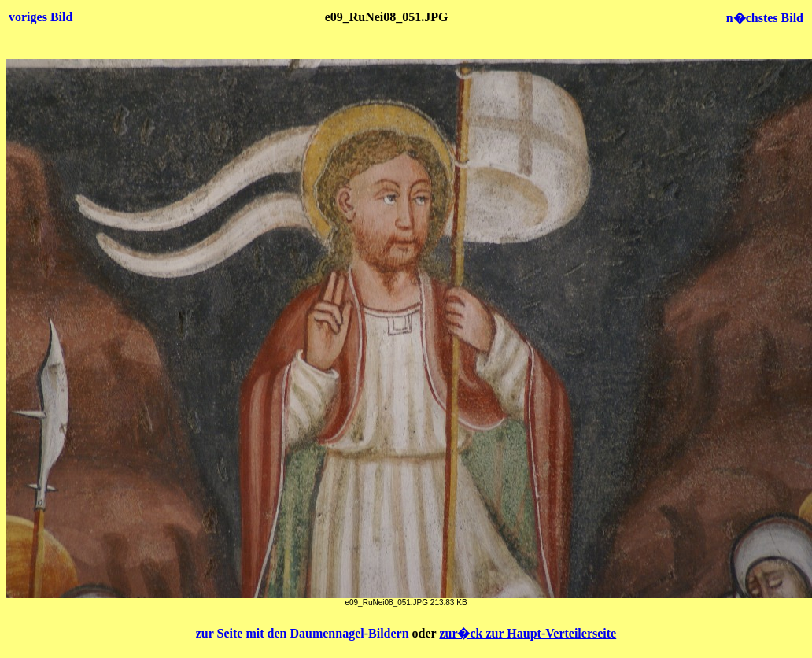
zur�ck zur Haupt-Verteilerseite (528, 633)
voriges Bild (41, 17)
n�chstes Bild (765, 18)
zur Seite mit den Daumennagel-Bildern (304, 633)
